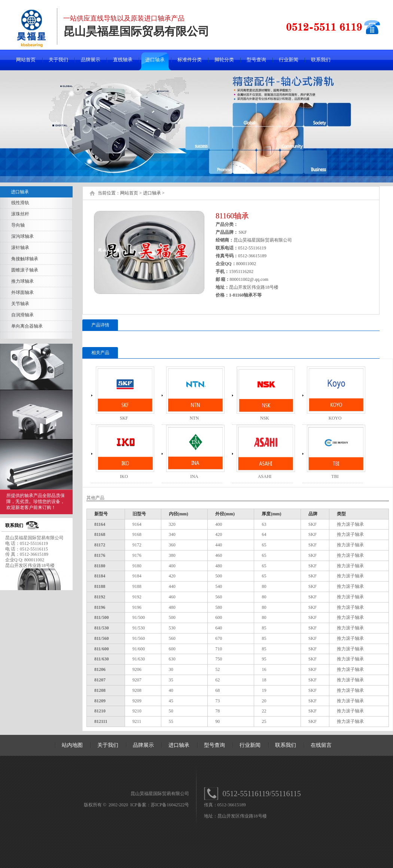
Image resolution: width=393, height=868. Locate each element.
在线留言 (321, 745)
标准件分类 (190, 60)
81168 (100, 534)
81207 (100, 680)
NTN (194, 418)
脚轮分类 (224, 60)
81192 (100, 597)
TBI (335, 476)
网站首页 (26, 60)
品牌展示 (91, 60)
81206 (100, 669)
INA (194, 476)
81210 (100, 711)
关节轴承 (20, 304)
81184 (100, 576)
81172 (100, 545)
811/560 (102, 638)
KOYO (335, 418)
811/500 (102, 617)
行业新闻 (289, 60)
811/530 (102, 628)
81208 (100, 690)
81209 (100, 701)
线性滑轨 (20, 203)
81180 (100, 566)
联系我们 (321, 60)
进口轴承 (155, 60)
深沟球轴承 (22, 236)
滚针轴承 (20, 248)
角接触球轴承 (25, 259)
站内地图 (72, 745)
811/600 (102, 649)
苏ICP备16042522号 (170, 805)
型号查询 (256, 60)
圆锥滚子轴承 (25, 270)
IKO (124, 476)
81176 (100, 555)
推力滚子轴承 (350, 524)
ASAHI (265, 476)
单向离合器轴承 (27, 326)
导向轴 (18, 225)
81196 (100, 607)
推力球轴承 (22, 281)
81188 (100, 586)
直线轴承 (123, 60)
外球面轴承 (22, 292)
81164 (100, 524)
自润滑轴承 (22, 315)
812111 (101, 721)
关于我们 (58, 60)
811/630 (102, 659)
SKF (124, 418)
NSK (265, 418)
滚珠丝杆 (20, 214)
